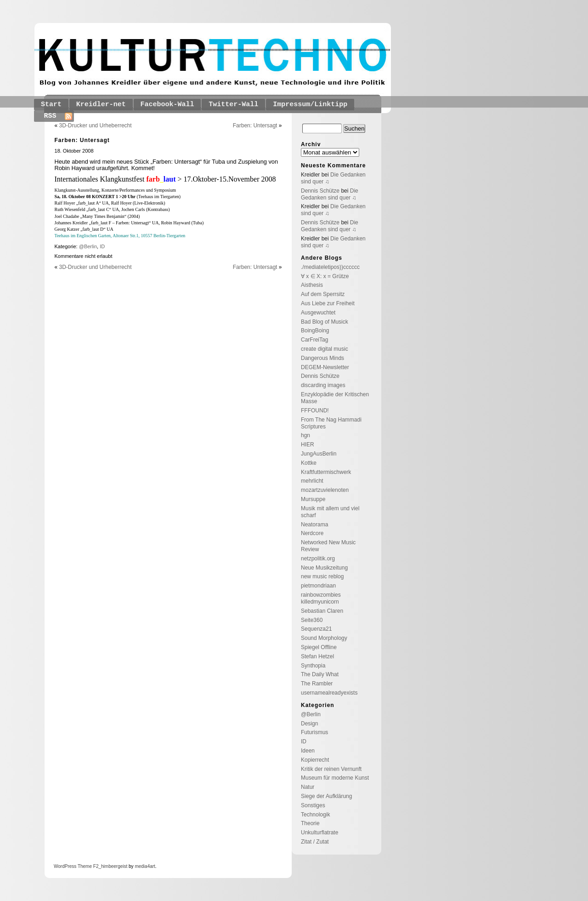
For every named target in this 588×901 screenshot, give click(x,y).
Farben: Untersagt (255, 125)
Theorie (310, 823)
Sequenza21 (316, 629)
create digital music (325, 349)
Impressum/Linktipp (310, 105)
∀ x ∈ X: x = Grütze (325, 276)
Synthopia (313, 666)
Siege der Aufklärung (326, 796)
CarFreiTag (314, 340)
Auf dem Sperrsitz (323, 294)
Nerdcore (312, 533)
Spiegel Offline (319, 647)
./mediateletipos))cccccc (330, 267)
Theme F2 (87, 866)
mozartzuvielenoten (325, 490)
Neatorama (314, 525)
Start (51, 105)
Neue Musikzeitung (324, 568)
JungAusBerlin (319, 454)
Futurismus (314, 732)
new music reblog (322, 576)
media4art (145, 866)
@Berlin (88, 246)
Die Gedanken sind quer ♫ (330, 194)
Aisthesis (312, 285)
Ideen (308, 751)
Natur (308, 787)
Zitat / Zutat (315, 842)
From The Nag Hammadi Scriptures (331, 423)
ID (102, 246)
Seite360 (312, 620)
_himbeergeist (113, 866)
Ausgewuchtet (318, 313)
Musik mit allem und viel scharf (330, 512)
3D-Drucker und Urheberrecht (96, 125)
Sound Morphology (324, 638)
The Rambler (317, 684)
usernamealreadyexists (329, 693)
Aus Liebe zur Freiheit (328, 303)
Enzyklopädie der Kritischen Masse (335, 398)
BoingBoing (315, 331)
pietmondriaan (318, 586)
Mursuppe (313, 499)
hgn (305, 435)
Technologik (315, 815)
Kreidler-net (101, 105)
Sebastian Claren (322, 611)
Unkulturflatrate (319, 833)
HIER (308, 445)
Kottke (309, 463)
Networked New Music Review (328, 546)
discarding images (323, 385)
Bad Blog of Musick (325, 322)
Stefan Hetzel (317, 656)
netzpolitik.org (318, 559)
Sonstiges (313, 805)
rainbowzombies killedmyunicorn (321, 598)
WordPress (65, 866)
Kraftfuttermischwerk (326, 472)
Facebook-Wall (167, 105)
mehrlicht (312, 481)
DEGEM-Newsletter (325, 367)
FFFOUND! (315, 411)
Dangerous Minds (322, 358)
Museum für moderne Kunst (335, 778)
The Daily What (320, 674)
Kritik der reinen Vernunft (331, 769)
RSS (50, 116)
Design (309, 724)
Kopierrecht (315, 760)
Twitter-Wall (233, 105)
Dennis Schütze (320, 191)
